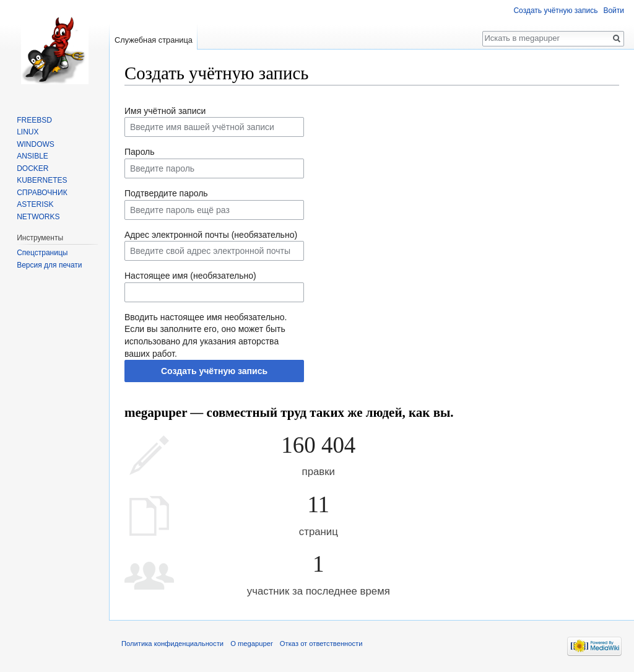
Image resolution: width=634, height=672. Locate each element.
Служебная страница (154, 40)
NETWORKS (38, 217)
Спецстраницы (42, 253)
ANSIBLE (33, 156)
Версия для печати (49, 265)
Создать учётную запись (214, 371)
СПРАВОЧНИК (42, 193)
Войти (614, 11)
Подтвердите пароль (166, 193)
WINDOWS (36, 144)
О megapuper (251, 644)
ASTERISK (35, 204)
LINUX (28, 132)
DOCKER (33, 168)
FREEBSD (34, 120)
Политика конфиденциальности (172, 644)
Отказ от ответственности (321, 644)
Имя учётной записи (165, 111)
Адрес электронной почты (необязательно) (211, 235)
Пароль (140, 152)
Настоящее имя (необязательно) (190, 276)
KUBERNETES (42, 180)
